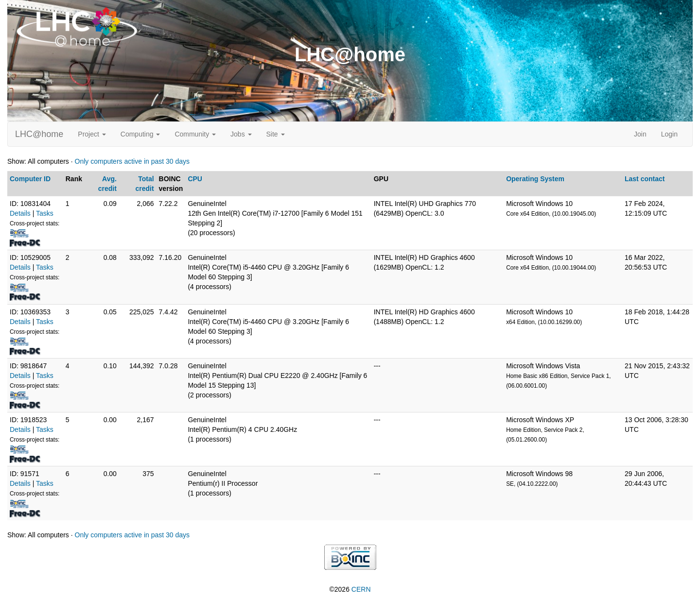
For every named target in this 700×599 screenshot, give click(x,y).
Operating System (535, 179)
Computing (140, 134)
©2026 (350, 589)
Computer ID (30, 179)
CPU (195, 179)
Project (92, 134)
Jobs (241, 134)
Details (20, 213)
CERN (361, 589)
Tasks (45, 213)
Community (195, 134)
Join (640, 134)
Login (669, 134)
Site (276, 134)
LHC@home (39, 134)
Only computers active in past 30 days (132, 161)
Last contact (645, 179)
